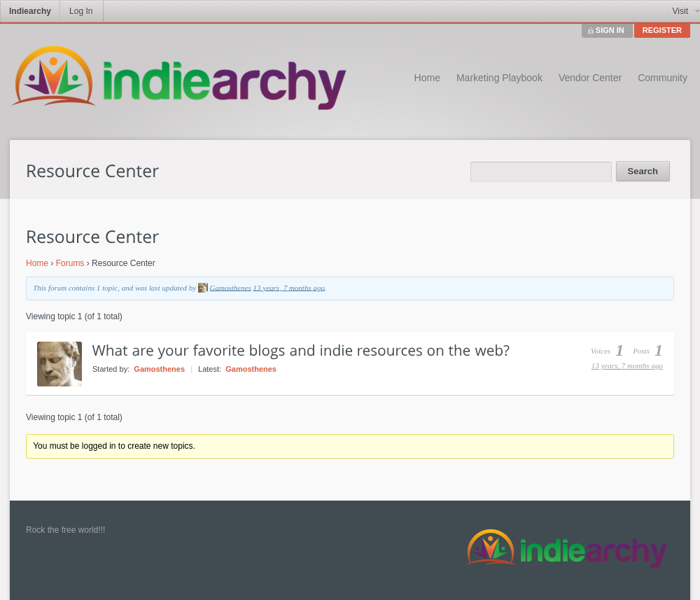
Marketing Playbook (499, 78)
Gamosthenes (231, 287)
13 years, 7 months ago (289, 287)
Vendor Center (590, 78)
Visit (680, 11)
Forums (70, 263)
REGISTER (662, 30)
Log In (81, 11)
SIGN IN (610, 30)
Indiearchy (30, 11)
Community (663, 78)
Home (427, 78)
